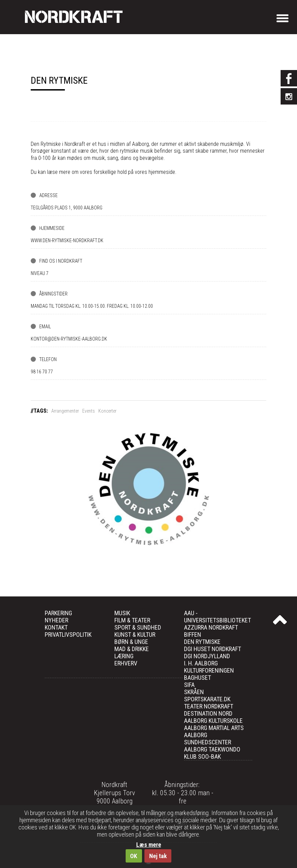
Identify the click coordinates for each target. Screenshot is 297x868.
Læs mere (149, 845)
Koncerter (107, 411)
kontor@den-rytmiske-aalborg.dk (69, 339)
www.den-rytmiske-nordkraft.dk (67, 240)
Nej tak (158, 856)
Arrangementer (65, 411)
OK (134, 856)
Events (89, 411)
